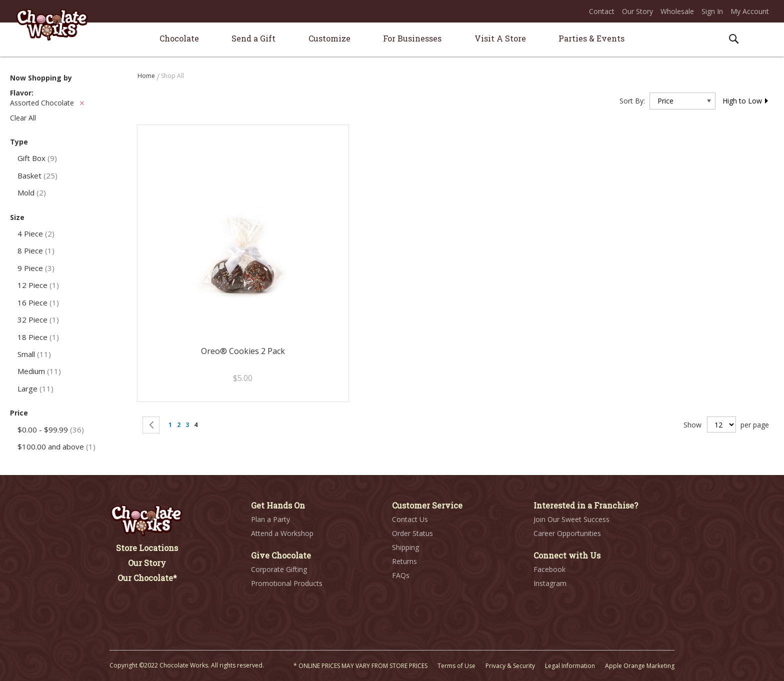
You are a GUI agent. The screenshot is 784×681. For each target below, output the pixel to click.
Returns (404, 561)
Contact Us (410, 519)
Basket (37, 175)
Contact (602, 11)
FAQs (401, 575)
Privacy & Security (510, 666)
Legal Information (570, 666)
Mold (32, 192)
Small (34, 354)
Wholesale (677, 11)
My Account (750, 11)
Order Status (412, 533)
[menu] (392, 40)
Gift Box (37, 158)
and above (56, 446)
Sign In (712, 11)
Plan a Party (270, 519)
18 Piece (38, 337)
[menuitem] (179, 38)
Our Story (637, 11)
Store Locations (147, 548)
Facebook (549, 569)
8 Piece (36, 250)
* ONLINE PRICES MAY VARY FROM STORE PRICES (360, 666)
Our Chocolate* (147, 578)
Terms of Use (456, 666)
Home (147, 76)
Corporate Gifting (279, 569)
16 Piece (38, 302)
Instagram (550, 583)
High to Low (746, 101)
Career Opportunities (567, 533)
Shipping (405, 547)
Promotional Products (287, 583)
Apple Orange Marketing (640, 666)
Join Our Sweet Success (571, 519)
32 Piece (38, 319)
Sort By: (632, 101)
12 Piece (38, 285)
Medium (39, 371)
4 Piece (36, 233)
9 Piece (36, 268)
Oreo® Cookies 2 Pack (243, 351)
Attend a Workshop (282, 533)
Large (35, 388)
